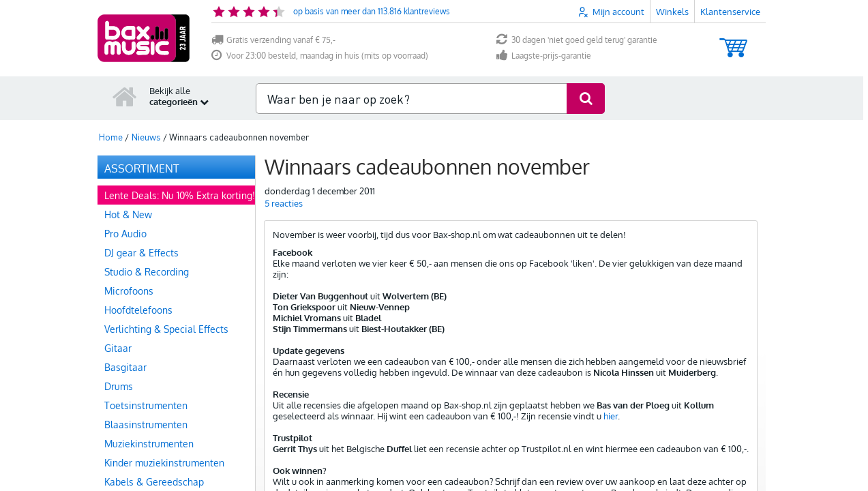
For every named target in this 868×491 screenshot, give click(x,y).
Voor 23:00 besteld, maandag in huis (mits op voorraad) (320, 56)
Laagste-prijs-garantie (544, 56)
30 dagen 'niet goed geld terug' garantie (577, 40)
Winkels (672, 12)
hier (611, 416)
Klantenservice (730, 12)
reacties (284, 203)
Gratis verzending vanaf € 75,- (273, 40)
